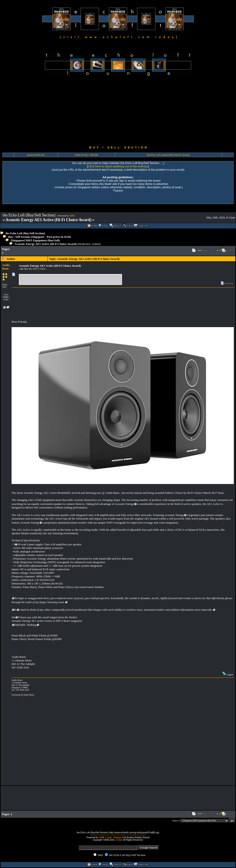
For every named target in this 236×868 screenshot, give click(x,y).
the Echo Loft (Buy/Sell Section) (25, 233)
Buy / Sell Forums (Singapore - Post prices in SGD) (40, 237)
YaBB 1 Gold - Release (110, 837)
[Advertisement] (118, 111)
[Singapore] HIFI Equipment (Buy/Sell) (35, 240)
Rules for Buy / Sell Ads (87, 155)
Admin (96, 244)
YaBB (72, 216)
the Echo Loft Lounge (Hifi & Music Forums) (168, 155)
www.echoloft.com (36, 155)
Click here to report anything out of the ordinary (118, 166)
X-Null (119, 840)
